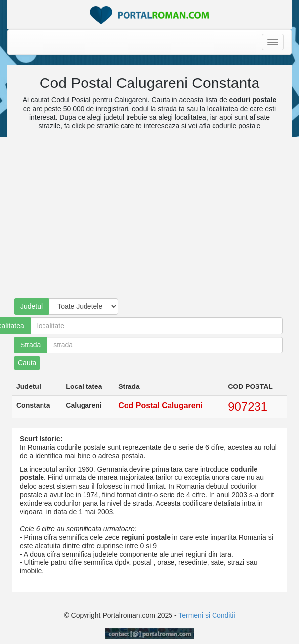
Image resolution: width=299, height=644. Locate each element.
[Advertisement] (144, 219)
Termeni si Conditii (207, 615)
